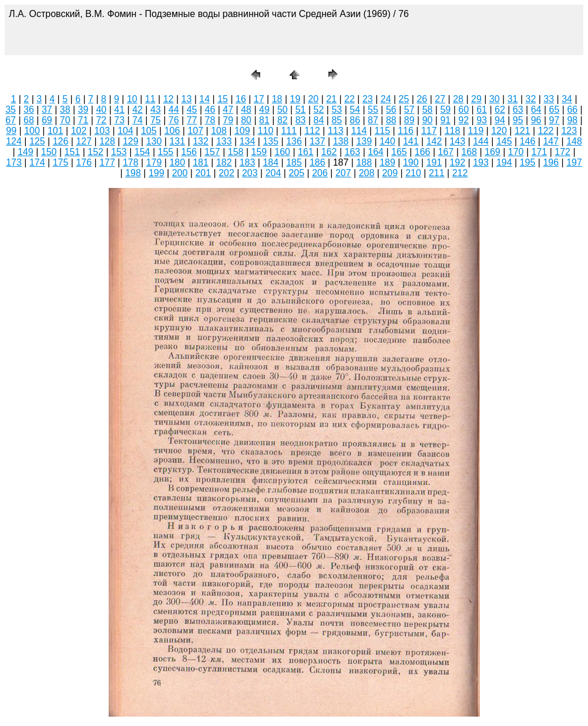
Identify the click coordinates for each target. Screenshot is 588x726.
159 (259, 152)
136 (294, 141)
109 (242, 131)
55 (373, 110)
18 (277, 99)
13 (186, 99)
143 (457, 141)
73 (119, 120)
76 (174, 120)
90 (428, 120)
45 (192, 110)
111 (289, 131)
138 (341, 141)
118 (453, 131)
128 (107, 141)
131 (177, 141)
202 (226, 173)
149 (26, 152)
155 (166, 152)
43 (156, 110)
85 (337, 120)
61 (482, 110)
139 (364, 141)
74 (137, 120)
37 (47, 110)
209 (390, 173)
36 (29, 110)
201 (203, 173)
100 (32, 131)
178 (131, 162)
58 (428, 110)
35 (11, 110)
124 (14, 141)
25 (404, 99)
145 (504, 141)
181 (201, 162)
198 (133, 173)
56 (391, 110)
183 (248, 162)
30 (495, 99)
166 (423, 152)
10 (132, 99)
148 (574, 141)
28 (458, 99)
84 (319, 120)
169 (493, 152)
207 (343, 173)
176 (84, 162)
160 (282, 152)
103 (102, 131)
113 (336, 131)
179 (154, 162)
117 (429, 131)
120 (499, 131)
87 (373, 120)
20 (313, 99)
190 (411, 162)
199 (157, 173)
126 (61, 141)
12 (169, 99)
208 (367, 173)
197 (574, 162)
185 (294, 162)
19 (295, 99)
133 (224, 141)
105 (149, 131)
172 (562, 152)
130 (154, 141)
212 (460, 173)
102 (79, 131)
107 (195, 131)
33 (549, 99)
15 (223, 99)
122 (546, 131)
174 (37, 162)
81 (264, 120)
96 (536, 120)
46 (210, 110)
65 (555, 110)
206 (320, 173)
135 (271, 141)
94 (500, 120)
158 (236, 152)
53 (337, 110)
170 (516, 152)
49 (264, 110)
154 (142, 152)
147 (551, 141)
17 (259, 99)
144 (481, 141)
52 (319, 110)
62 (500, 110)
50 (283, 110)
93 (482, 120)
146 (528, 141)
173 (14, 162)
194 (504, 162)
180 (177, 162)
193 (481, 162)
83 (301, 120)
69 (47, 120)
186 (317, 162)
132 (201, 141)
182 (224, 162)
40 (101, 110)
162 (329, 152)
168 (469, 152)
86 (355, 120)
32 (531, 99)
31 (513, 99)
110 (266, 131)
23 (368, 99)
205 (296, 173)
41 (119, 110)
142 (434, 141)
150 (49, 152)
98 (572, 120)
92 (463, 120)
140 (387, 141)
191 (434, 162)
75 (156, 120)
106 (172, 131)
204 (273, 173)
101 (56, 131)
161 (306, 152)
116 (406, 131)
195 (528, 162)
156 (189, 152)
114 (359, 131)
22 (350, 99)
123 (569, 131)
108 (219, 131)
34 (567, 99)
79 (228, 120)
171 (540, 152)
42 (137, 110)
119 (476, 131)
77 (192, 120)
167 (446, 152)
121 (523, 131)
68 (29, 120)
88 (391, 120)
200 (180, 173)
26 (422, 99)
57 (409, 110)
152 (95, 152)
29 (476, 99)
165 (399, 152)
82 (283, 120)
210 (413, 173)
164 (376, 152)
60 (463, 110)
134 (248, 141)
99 (11, 131)
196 (551, 162)
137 (317, 141)
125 (37, 141)
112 (312, 131)
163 (353, 152)
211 (437, 173)
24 (386, 99)
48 (246, 110)
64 (536, 110)
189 (387, 162)
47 (228, 110)
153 (119, 152)
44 (174, 110)
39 (83, 110)
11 (150, 99)
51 (301, 110)
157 (212, 152)
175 (61, 162)
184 (271, 162)
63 (518, 110)
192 (457, 162)
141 (411, 141)
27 (440, 99)
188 (364, 162)
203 (250, 173)
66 (572, 110)
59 (445, 110)
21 (331, 99)
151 (73, 152)
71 (83, 120)
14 (204, 99)
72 (101, 120)
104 (125, 131)
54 (355, 110)
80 (246, 120)
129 (131, 141)
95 (518, 120)
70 (65, 120)
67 (11, 120)
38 (65, 110)
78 (210, 120)
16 (241, 99)
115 (382, 131)
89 (409, 120)
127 (84, 141)
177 (107, 162)
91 (445, 120)
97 (555, 120)
